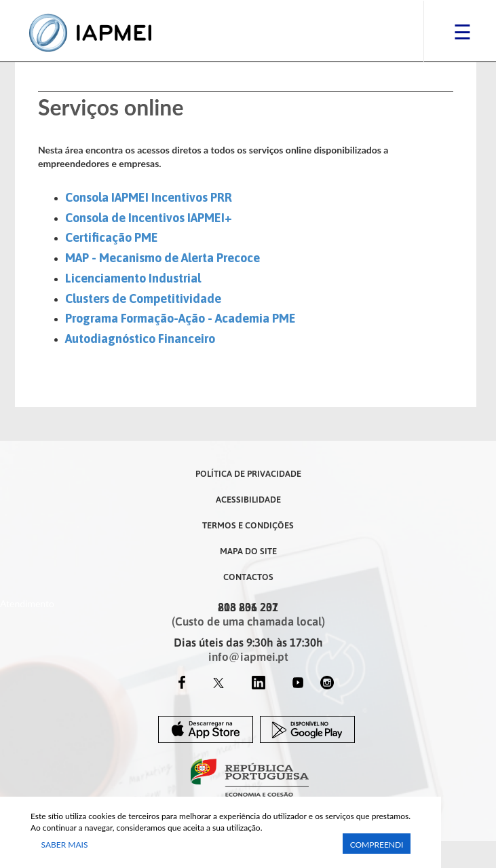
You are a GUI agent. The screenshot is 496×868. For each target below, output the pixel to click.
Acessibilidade (248, 499)
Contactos (248, 577)
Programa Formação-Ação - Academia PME (180, 318)
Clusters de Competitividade (143, 299)
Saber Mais (65, 845)
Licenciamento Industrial (133, 278)
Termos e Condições (248, 525)
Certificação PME (112, 237)
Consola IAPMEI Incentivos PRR (149, 197)
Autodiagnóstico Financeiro (140, 339)
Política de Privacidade (248, 473)
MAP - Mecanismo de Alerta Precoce (163, 258)
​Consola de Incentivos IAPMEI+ (149, 218)
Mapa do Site (248, 551)
